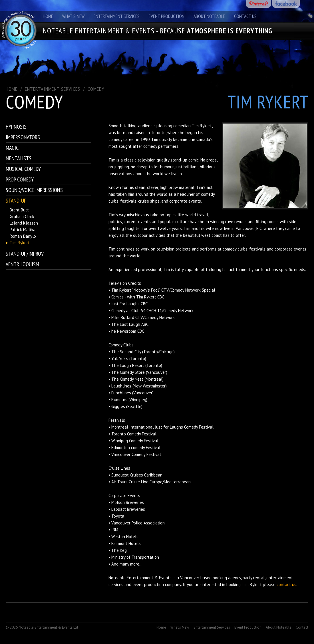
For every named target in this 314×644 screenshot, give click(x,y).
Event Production (167, 16)
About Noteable (209, 16)
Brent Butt (19, 210)
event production (148, 585)
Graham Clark (22, 216)
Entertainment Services (117, 16)
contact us (286, 585)
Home (48, 16)
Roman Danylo (23, 236)
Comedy (96, 89)
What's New (73, 16)
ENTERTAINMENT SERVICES (53, 89)
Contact (302, 627)
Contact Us (245, 16)
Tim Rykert (20, 243)
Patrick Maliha (23, 230)
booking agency (227, 578)
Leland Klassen (24, 223)
